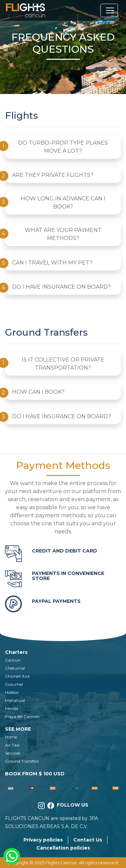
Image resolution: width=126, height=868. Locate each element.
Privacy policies (43, 840)
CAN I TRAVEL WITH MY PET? (52, 263)
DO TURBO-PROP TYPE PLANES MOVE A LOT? (63, 147)
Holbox (12, 692)
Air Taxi (12, 745)
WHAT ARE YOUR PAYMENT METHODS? (63, 234)
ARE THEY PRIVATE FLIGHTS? (53, 175)
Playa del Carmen (22, 716)
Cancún (13, 660)
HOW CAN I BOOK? (38, 392)
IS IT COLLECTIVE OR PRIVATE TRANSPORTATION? (63, 364)
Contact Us (88, 840)
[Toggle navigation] (109, 10)
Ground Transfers (22, 761)
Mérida (12, 708)
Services (13, 753)
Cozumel (14, 684)
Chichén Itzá (17, 676)
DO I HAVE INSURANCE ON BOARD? (61, 287)
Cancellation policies (63, 848)
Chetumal (15, 668)
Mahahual (15, 700)
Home (11, 737)
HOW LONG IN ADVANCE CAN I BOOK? (63, 203)
